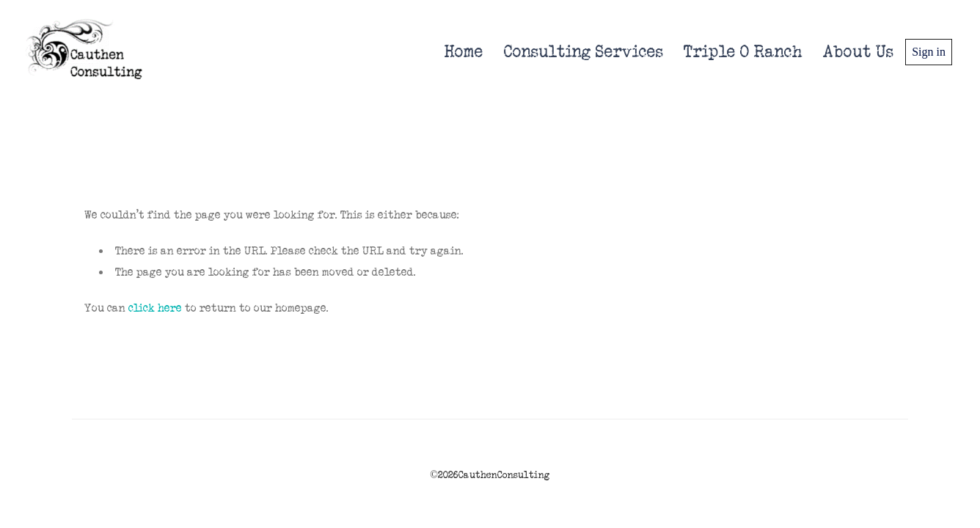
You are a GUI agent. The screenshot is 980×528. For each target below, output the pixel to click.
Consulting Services (584, 52)
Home (464, 52)
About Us (858, 52)
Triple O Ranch (743, 52)
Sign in (929, 52)
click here (155, 308)
